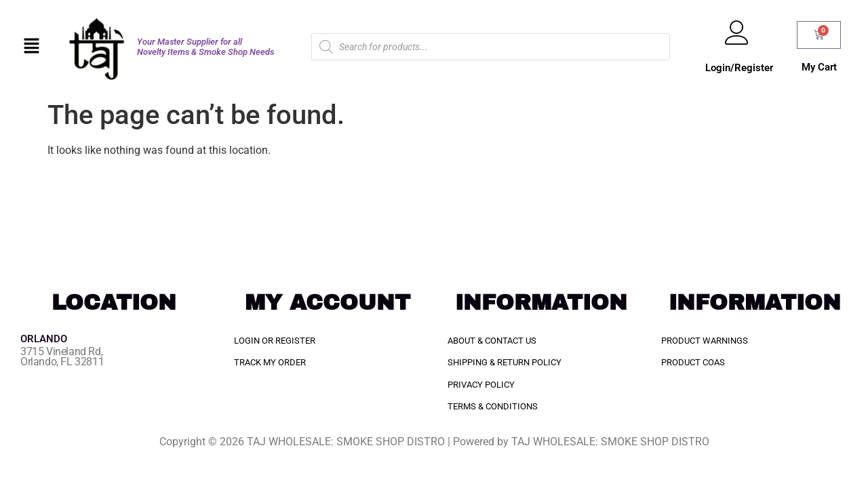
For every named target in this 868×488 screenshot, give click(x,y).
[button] (32, 47)
